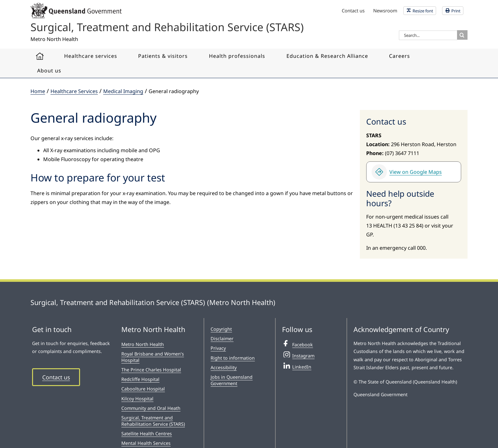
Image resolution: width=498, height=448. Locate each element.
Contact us (56, 377)
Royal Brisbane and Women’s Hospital (153, 357)
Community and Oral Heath (151, 408)
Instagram (298, 355)
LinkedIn (297, 366)
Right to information (233, 358)
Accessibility (224, 367)
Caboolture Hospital (143, 389)
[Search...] (428, 35)
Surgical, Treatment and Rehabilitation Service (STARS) (153, 421)
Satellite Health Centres (147, 434)
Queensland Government (380, 394)
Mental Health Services (146, 443)
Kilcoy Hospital (137, 399)
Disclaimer (222, 339)
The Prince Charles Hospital (151, 370)
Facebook (297, 344)
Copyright (221, 329)
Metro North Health (143, 344)
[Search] (462, 35)
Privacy (218, 348)
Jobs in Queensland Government (232, 380)
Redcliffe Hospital (140, 379)
